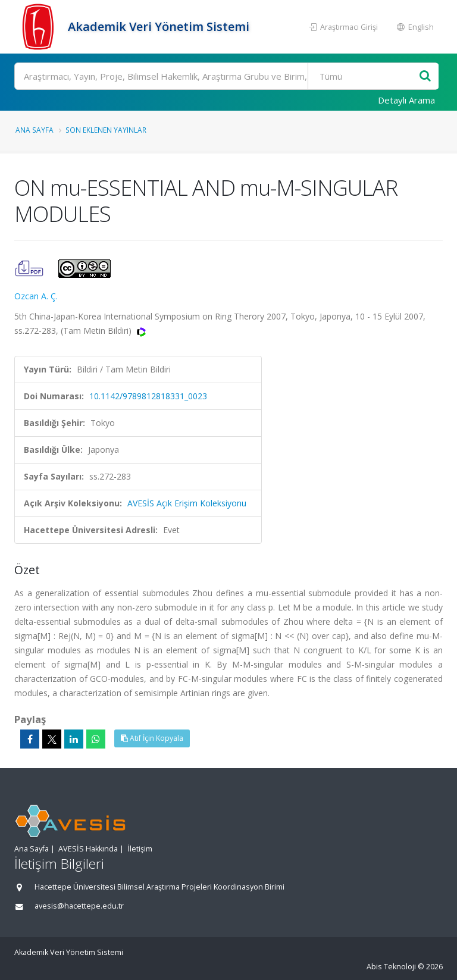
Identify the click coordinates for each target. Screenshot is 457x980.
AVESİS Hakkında (88, 849)
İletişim (140, 849)
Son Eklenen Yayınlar (106, 130)
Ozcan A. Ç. (36, 296)
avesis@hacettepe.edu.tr (79, 906)
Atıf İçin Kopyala (152, 738)
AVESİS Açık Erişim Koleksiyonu (187, 503)
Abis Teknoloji (391, 967)
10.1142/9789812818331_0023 (148, 396)
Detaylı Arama (406, 100)
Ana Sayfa (35, 130)
